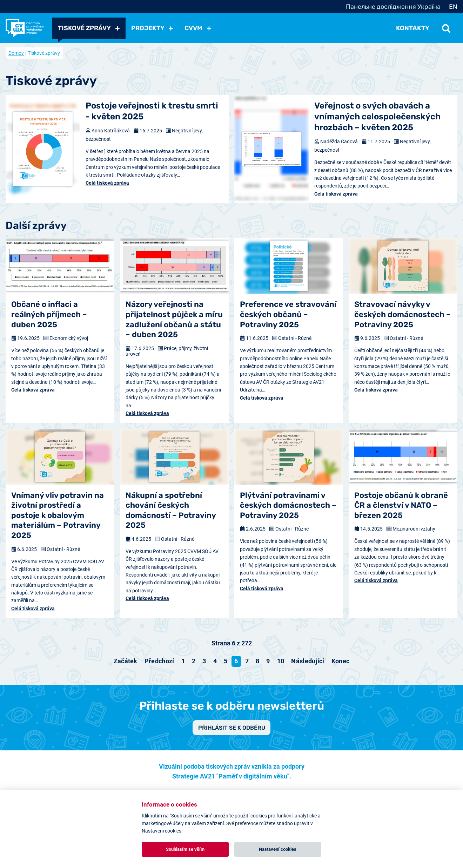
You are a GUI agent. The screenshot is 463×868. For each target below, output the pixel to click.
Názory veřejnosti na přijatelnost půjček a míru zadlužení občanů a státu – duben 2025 (174, 319)
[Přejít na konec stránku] (341, 661)
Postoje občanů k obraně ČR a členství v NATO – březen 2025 (401, 505)
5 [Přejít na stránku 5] (226, 661)
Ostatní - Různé (295, 338)
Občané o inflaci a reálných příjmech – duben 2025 (49, 314)
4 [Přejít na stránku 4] (215, 661)
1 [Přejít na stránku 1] (183, 661)
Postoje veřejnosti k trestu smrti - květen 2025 (152, 111)
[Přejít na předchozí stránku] (159, 661)
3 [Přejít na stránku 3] (204, 661)
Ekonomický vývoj (69, 338)
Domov (16, 53)
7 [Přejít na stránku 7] (247, 661)
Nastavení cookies (278, 849)
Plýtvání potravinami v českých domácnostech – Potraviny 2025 (288, 505)
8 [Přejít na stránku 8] (257, 661)
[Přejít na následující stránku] (308, 661)
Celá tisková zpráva (107, 183)
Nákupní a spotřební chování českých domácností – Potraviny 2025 (171, 510)
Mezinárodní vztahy (414, 529)
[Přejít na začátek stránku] (126, 661)
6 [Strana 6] (236, 661)
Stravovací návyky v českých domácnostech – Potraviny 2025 (402, 314)
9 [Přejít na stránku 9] (268, 661)
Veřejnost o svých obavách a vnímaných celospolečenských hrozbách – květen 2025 (377, 117)
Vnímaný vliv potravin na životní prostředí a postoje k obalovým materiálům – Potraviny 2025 (58, 515)
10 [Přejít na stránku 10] (281, 661)
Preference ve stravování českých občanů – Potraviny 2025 (288, 314)
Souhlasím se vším (185, 849)
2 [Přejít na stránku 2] (194, 661)
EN (453, 7)
